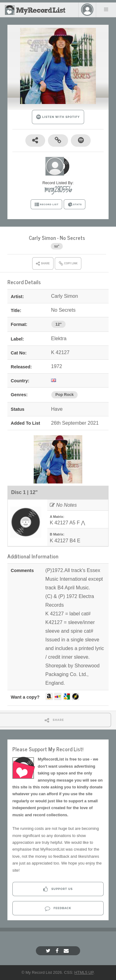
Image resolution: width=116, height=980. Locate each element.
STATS (75, 205)
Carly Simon (42, 238)
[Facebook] (58, 951)
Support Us (58, 889)
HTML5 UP (84, 972)
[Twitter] (49, 951)
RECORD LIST (47, 205)
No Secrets (72, 238)
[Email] (67, 951)
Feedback (58, 908)
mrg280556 (58, 189)
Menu (106, 9)
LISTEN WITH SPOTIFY (58, 117)
